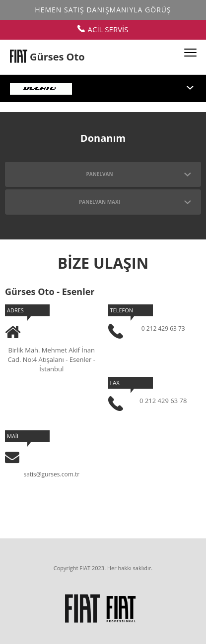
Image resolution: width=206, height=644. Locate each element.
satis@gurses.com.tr (51, 474)
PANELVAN (138, 174)
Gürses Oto (57, 57)
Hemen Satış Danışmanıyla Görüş (103, 10)
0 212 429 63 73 (163, 328)
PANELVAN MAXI (135, 202)
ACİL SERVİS (103, 29)
